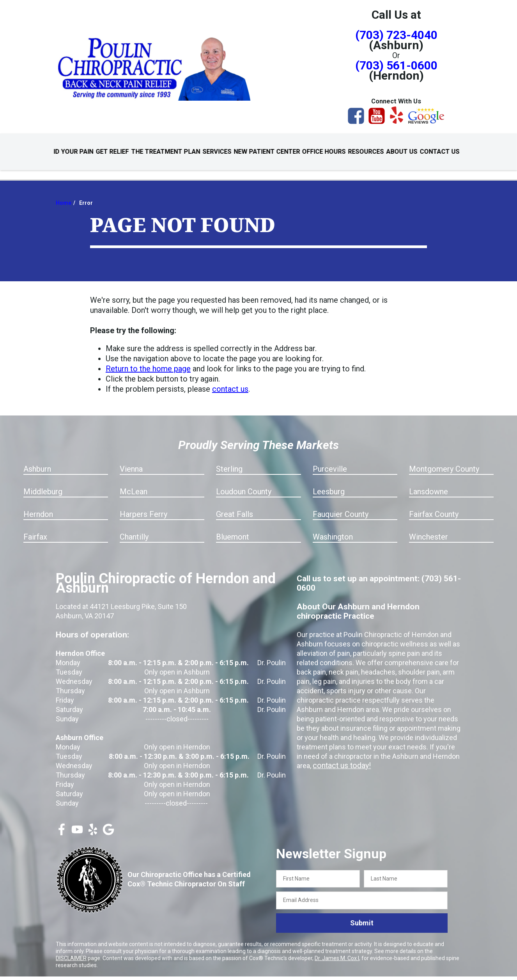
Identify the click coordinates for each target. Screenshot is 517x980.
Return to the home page (148, 360)
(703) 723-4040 (396, 35)
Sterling (229, 460)
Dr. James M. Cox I (337, 950)
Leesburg (329, 483)
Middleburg (43, 483)
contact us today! (340, 757)
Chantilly (134, 528)
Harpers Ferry (143, 506)
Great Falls (235, 506)
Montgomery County (444, 460)
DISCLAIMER (71, 950)
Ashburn (37, 460)
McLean (134, 483)
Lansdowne (428, 483)
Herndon (38, 506)
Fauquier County (341, 506)
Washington (333, 528)
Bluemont (233, 528)
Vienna (131, 460)
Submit (362, 915)
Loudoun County (244, 483)
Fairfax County (434, 506)
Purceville (330, 460)
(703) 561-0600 (396, 65)
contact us (230, 380)
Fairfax (35, 528)
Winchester (428, 528)
